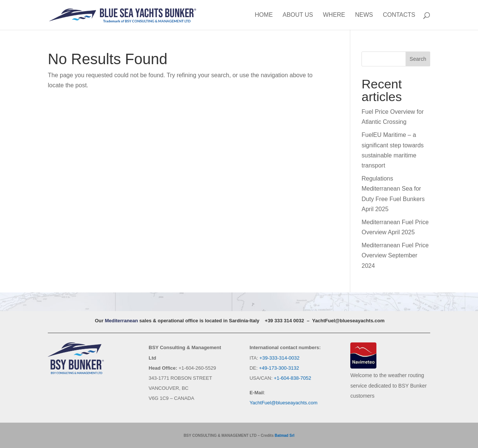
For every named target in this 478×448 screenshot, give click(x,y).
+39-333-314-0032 (280, 358)
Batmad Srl (285, 436)
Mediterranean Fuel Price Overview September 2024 (395, 255)
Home (264, 15)
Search (418, 59)
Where (334, 15)
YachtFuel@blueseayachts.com (348, 321)
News (364, 15)
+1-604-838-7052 (292, 378)
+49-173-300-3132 (279, 368)
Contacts (399, 15)
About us (298, 15)
